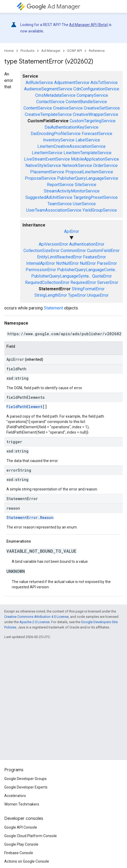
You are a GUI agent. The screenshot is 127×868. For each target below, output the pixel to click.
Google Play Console (21, 844)
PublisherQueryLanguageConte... (87, 270)
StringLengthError (51, 295)
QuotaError (102, 276)
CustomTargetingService (93, 121)
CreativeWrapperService (96, 114)
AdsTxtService (104, 83)
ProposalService (40, 178)
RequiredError (83, 282)
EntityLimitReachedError (59, 257)
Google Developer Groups (25, 779)
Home (9, 51)
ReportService (60, 185)
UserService (84, 204)
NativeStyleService (43, 165)
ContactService (50, 102)
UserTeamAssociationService (54, 210)
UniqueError (98, 295)
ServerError (108, 282)
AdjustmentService (72, 83)
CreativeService (68, 108)
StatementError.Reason (30, 517)
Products (27, 51)
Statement (53, 308)
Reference (97, 51)
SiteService (86, 185)
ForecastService (97, 134)
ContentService (38, 108)
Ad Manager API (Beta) (89, 25)
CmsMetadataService (55, 95)
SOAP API (75, 51)
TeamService (60, 204)
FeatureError (94, 257)
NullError (88, 263)
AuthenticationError (87, 244)
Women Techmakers (22, 804)
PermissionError (41, 270)
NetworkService (77, 165)
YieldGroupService (100, 210)
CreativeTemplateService (48, 114)
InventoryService (59, 140)
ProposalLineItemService (89, 172)
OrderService (105, 165)
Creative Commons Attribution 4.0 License (36, 617)
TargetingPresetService (96, 197)
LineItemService (47, 153)
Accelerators (15, 796)
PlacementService (47, 172)
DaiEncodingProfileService (56, 134)
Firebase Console (19, 853)
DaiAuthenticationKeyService (72, 127)
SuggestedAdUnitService (49, 197)
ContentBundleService (86, 102)
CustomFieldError (103, 251)
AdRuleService (39, 83)
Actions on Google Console (27, 861)
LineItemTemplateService (88, 153)
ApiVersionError (53, 244)
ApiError (72, 231)
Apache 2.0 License (35, 622)
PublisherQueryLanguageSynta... (61, 276)
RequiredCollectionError (47, 282)
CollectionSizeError (41, 251)
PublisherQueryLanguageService (88, 178)
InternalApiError (41, 263)
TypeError (77, 295)
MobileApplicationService (95, 159)
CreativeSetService (102, 108)
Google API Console (21, 827)
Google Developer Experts (26, 787)
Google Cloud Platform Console (31, 836)
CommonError (73, 251)
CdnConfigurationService (96, 89)
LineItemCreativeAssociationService (72, 146)
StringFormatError (88, 289)
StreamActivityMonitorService (72, 191)
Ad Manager (53, 7)
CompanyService (92, 95)
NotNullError (67, 263)
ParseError (107, 263)
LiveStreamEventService (47, 159)
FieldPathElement (24, 407)
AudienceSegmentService (48, 89)
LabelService (88, 140)
